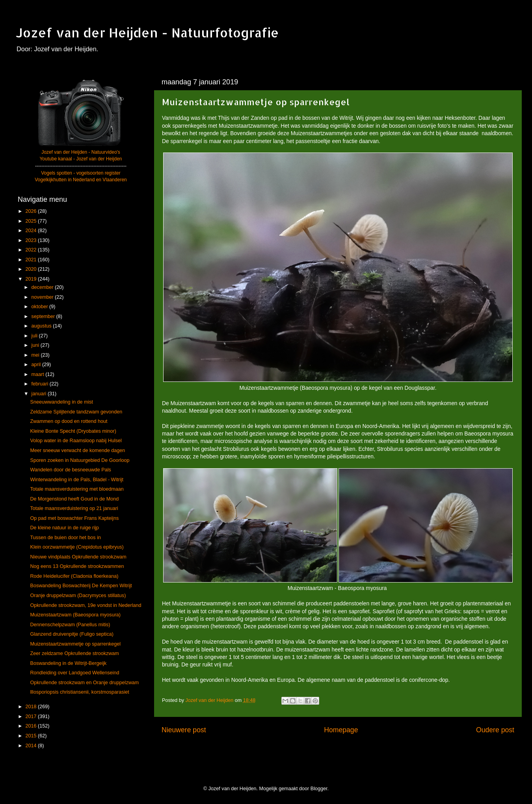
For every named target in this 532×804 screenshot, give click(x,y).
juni (36, 345)
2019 (32, 279)
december (43, 287)
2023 (32, 240)
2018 (32, 707)
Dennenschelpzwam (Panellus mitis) (70, 625)
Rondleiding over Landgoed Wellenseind (74, 673)
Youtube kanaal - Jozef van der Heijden (81, 159)
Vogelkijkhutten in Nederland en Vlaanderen (81, 180)
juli (35, 336)
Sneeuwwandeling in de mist (61, 402)
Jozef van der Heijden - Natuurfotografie (147, 33)
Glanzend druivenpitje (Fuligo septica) (72, 634)
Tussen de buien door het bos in (65, 538)
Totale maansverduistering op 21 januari (74, 508)
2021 (32, 260)
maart (39, 374)
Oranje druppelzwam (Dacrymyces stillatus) (78, 596)
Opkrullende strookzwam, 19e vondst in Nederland (86, 605)
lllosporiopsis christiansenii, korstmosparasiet (79, 692)
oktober (41, 307)
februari (41, 384)
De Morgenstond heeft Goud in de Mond (74, 499)
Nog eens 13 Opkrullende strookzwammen (77, 566)
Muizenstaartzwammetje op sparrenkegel (75, 644)
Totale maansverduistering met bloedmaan (77, 489)
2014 (32, 746)
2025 (32, 221)
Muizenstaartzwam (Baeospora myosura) (75, 615)
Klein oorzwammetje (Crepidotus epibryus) (77, 547)
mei (36, 355)
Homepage (341, 730)
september (44, 316)
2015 (32, 736)
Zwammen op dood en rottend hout (69, 421)
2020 (32, 269)
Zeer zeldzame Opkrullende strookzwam (74, 653)
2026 (32, 211)
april (37, 365)
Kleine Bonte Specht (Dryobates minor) (73, 431)
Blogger (319, 789)
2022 (32, 250)
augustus (42, 326)
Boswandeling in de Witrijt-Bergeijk (68, 663)
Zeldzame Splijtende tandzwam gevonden (76, 412)
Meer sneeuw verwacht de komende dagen (77, 450)
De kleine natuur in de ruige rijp (64, 528)
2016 (32, 726)
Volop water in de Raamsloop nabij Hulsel (76, 441)
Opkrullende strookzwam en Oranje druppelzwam (84, 683)
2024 (32, 231)
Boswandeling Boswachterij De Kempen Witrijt (81, 586)
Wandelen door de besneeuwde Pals (70, 470)
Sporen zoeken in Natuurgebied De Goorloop (80, 460)
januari (40, 394)
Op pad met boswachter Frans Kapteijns (74, 518)
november (43, 297)
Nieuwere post (184, 730)
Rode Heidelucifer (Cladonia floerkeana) (74, 576)
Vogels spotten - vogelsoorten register (81, 173)
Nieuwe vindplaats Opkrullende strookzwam (78, 557)
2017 (32, 717)
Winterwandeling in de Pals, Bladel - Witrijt (77, 480)
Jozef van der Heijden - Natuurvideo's (81, 152)
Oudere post (495, 730)
